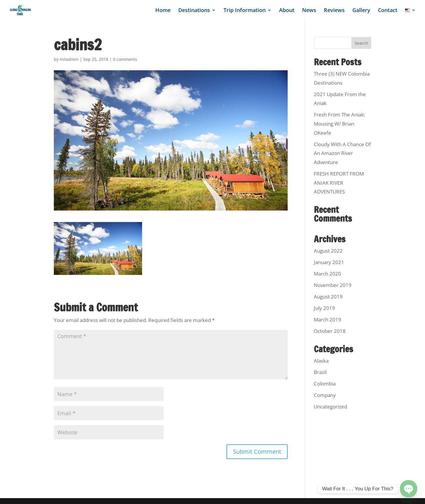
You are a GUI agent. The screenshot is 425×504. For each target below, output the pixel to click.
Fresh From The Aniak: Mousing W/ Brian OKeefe (339, 124)
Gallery (361, 11)
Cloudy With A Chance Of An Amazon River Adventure (342, 153)
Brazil (320, 372)
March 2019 (327, 319)
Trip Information (245, 11)
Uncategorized (330, 407)
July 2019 (324, 308)
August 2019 (328, 297)
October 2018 (330, 331)
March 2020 (327, 274)
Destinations (194, 11)
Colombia (325, 384)
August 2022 (328, 251)
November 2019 (333, 285)
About (287, 11)
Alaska (321, 361)
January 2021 (329, 262)
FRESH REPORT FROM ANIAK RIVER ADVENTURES (339, 183)
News (309, 11)
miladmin (69, 59)
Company (325, 395)
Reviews (334, 11)
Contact (388, 11)
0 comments (125, 59)
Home (163, 11)
